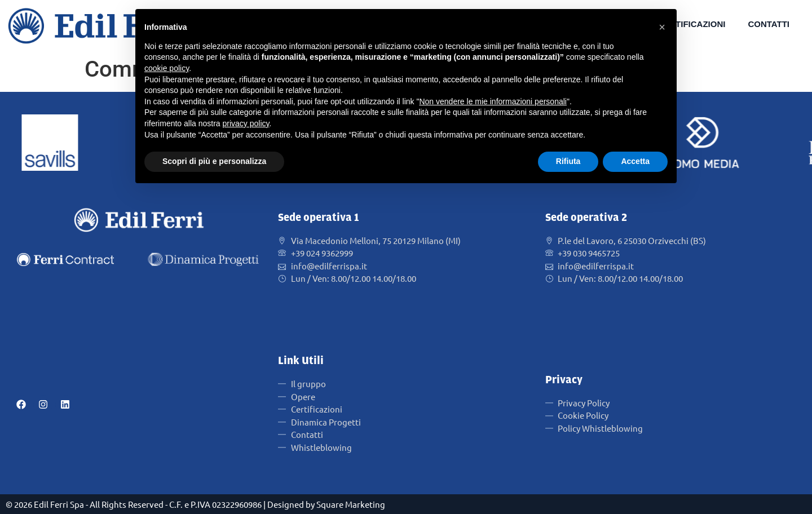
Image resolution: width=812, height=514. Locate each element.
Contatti (769, 24)
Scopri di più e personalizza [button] (214, 161)
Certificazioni (691, 24)
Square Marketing (351, 504)
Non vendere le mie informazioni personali (493, 101)
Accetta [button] (635, 161)
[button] (662, 27)
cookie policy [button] (167, 68)
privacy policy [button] (246, 123)
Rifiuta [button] (568, 161)
